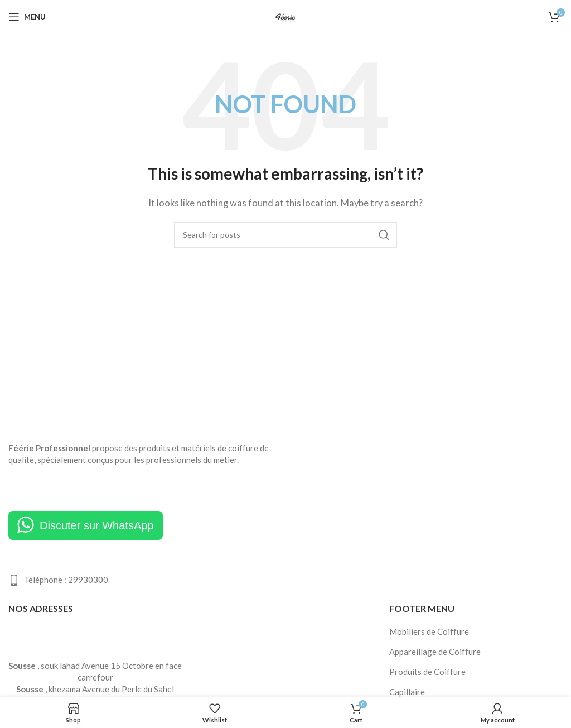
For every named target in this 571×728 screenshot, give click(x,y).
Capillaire (407, 692)
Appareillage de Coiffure (435, 652)
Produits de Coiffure (427, 672)
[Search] (285, 235)
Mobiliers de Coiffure (429, 631)
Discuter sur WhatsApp (97, 525)
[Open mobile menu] (27, 17)
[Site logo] (285, 16)
